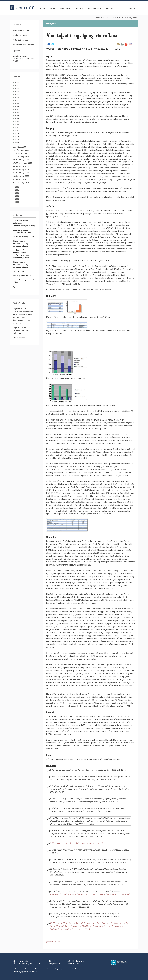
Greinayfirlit (110, 8)
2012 (17, 124)
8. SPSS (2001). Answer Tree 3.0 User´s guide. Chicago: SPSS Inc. (78, 843)
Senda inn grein (65, 8)
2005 (17, 187)
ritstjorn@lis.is (55, 964)
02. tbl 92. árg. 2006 (21, 179)
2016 (17, 112)
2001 (17, 199)
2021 (17, 97)
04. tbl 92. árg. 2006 (21, 173)
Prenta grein (122, 44)
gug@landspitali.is (54, 941)
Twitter (53, 44)
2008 (17, 136)
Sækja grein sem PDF (126, 44)
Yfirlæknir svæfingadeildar (24, 237)
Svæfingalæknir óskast (22, 276)
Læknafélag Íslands (119, 963)
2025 (17, 85)
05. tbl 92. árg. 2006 (21, 170)
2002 (17, 196)
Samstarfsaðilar (73, 964)
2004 (17, 190)
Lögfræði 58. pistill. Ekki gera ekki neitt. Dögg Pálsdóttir (23, 330)
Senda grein (118, 44)
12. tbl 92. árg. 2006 (21, 150)
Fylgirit (52, 8)
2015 (17, 115)
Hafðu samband (79, 961)
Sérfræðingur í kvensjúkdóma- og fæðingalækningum (21, 264)
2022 (17, 94)
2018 (17, 106)
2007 (17, 139)
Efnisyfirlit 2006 (20, 147)
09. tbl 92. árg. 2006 (21, 160)
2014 (17, 118)
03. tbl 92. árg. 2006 (21, 176)
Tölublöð (106, 17)
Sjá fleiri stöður (19, 337)
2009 (17, 133)
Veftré (69, 961)
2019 (17, 103)
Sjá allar (16, 287)
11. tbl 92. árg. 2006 (21, 153)
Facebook (49, 44)
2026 (17, 82)
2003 (17, 193)
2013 (17, 121)
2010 (17, 130)
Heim (98, 17)
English (131, 44)
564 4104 (53, 961)
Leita (134, 8)
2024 (17, 88)
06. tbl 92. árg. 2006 (21, 166)
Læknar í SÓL (18, 271)
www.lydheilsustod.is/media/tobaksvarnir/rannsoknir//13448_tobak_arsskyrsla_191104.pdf (90, 894)
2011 (17, 127)
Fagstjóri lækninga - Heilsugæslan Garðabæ (22, 231)
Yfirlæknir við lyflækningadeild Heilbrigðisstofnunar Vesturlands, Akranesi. (22, 254)
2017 (17, 109)
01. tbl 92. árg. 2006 (21, 183)
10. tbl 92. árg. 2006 (21, 157)
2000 (17, 202)
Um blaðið (79, 8)
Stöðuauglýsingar (94, 8)
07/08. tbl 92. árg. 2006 (128, 17)
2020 (17, 100)
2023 (17, 91)
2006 (114, 17)
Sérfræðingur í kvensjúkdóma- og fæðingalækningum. (21, 243)
